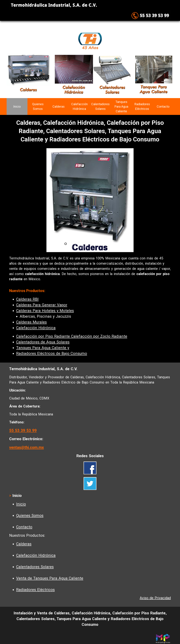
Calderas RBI (27, 299)
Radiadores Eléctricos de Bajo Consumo (52, 353)
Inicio (17, 106)
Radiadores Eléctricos (142, 106)
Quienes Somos (38, 106)
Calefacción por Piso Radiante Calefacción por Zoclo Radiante (72, 336)
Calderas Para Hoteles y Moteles (45, 311)
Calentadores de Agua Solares (43, 342)
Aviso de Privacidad (155, 598)
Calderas (59, 106)
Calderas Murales (31, 322)
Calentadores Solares (100, 106)
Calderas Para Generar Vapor (42, 305)
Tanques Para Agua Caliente (121, 106)
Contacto (163, 106)
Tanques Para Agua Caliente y (43, 348)
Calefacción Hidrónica (79, 106)
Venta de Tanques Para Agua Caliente (50, 578)
